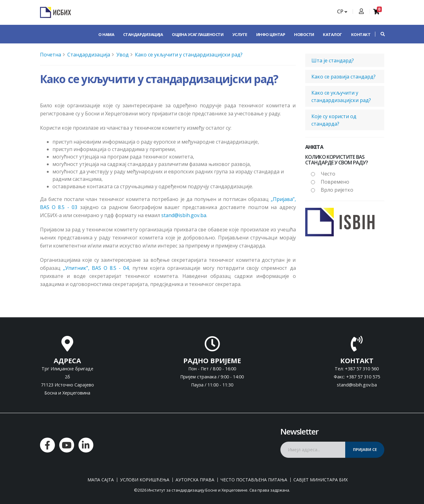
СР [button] (342, 11)
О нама (106, 34)
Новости (304, 34)
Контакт (361, 34)
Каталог (333, 34)
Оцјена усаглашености (198, 34)
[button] (380, 34)
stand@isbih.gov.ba (184, 215)
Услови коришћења (145, 480)
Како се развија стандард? (344, 77)
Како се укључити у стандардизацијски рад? (189, 55)
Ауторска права (195, 480)
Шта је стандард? (333, 60)
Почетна (51, 55)
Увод (123, 55)
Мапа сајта (101, 480)
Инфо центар (271, 34)
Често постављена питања (254, 480)
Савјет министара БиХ (321, 480)
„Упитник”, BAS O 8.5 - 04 (96, 268)
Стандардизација (143, 34)
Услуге (240, 34)
